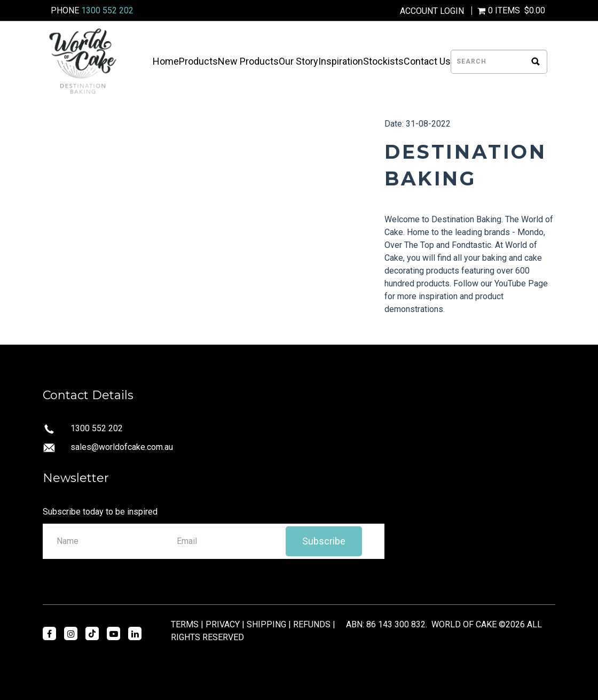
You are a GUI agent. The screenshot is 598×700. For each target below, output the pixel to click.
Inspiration (341, 61)
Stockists (383, 61)
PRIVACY (223, 624)
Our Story (298, 61)
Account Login (432, 11)
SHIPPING (266, 624)
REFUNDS (312, 624)
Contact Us (427, 61)
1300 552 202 (107, 10)
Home (166, 61)
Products (198, 61)
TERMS (185, 624)
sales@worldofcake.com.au (122, 447)
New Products (248, 61)
